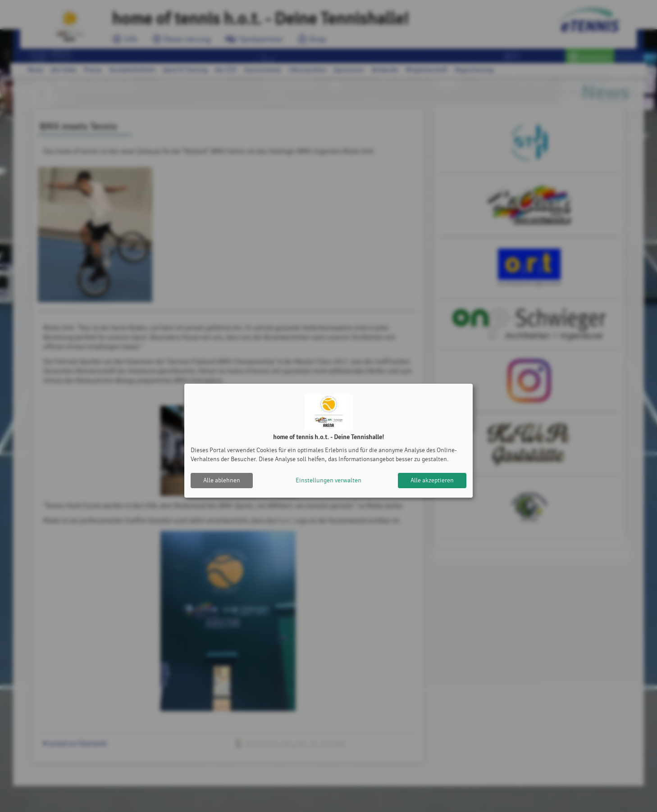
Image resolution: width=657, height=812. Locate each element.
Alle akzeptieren (432, 480)
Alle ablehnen (222, 480)
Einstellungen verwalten (328, 480)
